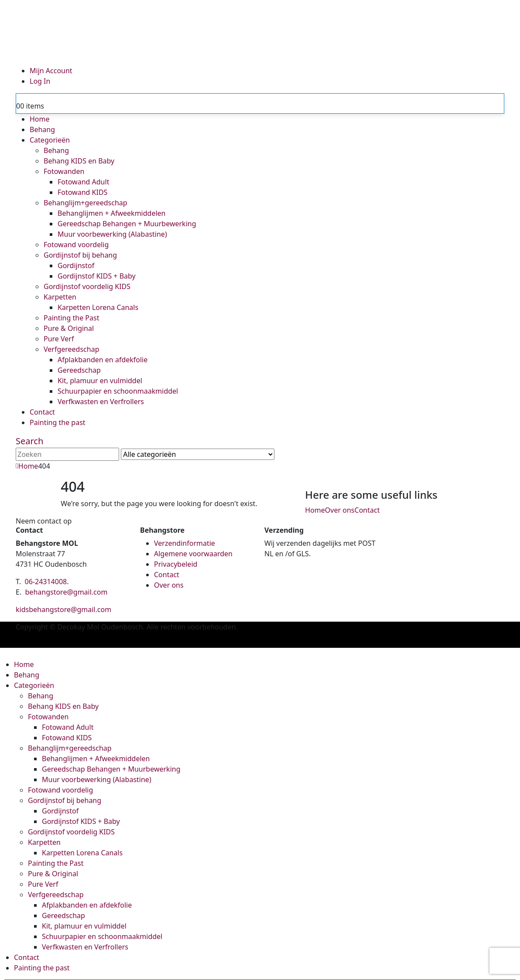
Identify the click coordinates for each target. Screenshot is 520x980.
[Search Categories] (198, 454)
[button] (29, 441)
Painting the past (58, 422)
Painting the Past (71, 318)
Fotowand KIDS (82, 192)
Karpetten (60, 297)
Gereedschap (79, 370)
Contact (42, 412)
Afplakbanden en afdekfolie (103, 360)
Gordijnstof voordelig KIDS (87, 286)
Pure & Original (69, 328)
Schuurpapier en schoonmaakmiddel (118, 391)
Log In (40, 81)
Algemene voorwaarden (193, 554)
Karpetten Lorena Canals (98, 307)
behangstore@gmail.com (67, 592)
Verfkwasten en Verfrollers (101, 402)
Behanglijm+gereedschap (86, 203)
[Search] (282, 455)
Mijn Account (51, 71)
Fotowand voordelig (76, 245)
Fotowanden (64, 171)
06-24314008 (46, 582)
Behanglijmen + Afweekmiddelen (111, 213)
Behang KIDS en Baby (79, 161)
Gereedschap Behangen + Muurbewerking (127, 224)
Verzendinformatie (185, 543)
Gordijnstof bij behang (80, 255)
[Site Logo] (245, 32)
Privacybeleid (176, 564)
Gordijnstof (76, 265)
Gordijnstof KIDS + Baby (97, 276)
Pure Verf (59, 339)
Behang (42, 129)
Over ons (340, 510)
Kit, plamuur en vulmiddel (100, 381)
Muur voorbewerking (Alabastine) (112, 234)
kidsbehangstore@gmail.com (63, 609)
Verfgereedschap (72, 349)
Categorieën (50, 140)
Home (40, 119)
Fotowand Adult (83, 182)
